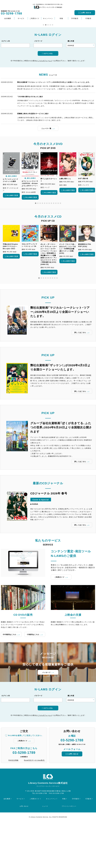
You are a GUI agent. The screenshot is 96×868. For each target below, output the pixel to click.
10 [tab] (56, 248)
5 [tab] (52, 70)
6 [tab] (47, 248)
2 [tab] (46, 70)
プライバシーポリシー (69, 851)
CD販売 (88, 18)
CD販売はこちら (33, 679)
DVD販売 (75, 18)
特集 (61, 18)
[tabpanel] (11, 220)
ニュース (45, 851)
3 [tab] (48, 70)
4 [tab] (50, 70)
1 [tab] (43, 70)
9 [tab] (54, 248)
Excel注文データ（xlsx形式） (35, 805)
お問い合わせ (86, 13)
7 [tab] (49, 248)
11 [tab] (58, 248)
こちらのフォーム (44, 105)
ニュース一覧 (46, 173)
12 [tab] (60, 248)
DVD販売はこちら (10, 679)
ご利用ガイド (34, 18)
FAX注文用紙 (13, 805)
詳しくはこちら (80, 377)
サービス (21, 18)
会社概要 (8, 18)
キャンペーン (48, 18)
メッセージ (46, 717)
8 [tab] (51, 248)
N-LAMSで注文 (13, 240)
